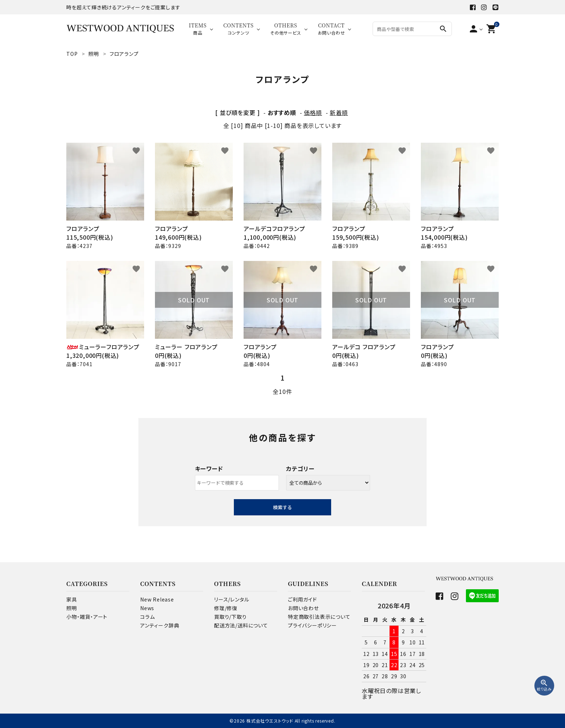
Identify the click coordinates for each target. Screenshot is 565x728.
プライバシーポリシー (312, 625)
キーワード (209, 469)
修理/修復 (226, 608)
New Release (157, 599)
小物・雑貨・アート (87, 617)
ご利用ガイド (302, 599)
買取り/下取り (230, 617)
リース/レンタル (232, 599)
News (147, 608)
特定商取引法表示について (319, 617)
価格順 (313, 112)
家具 (72, 599)
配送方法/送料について (241, 625)
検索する (282, 507)
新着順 (339, 112)
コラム (147, 617)
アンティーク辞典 (160, 625)
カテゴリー (300, 469)
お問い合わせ (303, 608)
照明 (72, 608)
